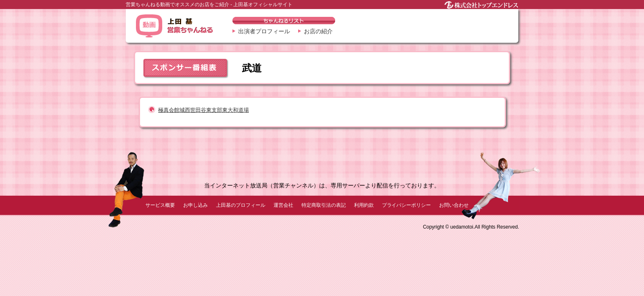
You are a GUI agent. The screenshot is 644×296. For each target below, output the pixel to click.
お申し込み (195, 205)
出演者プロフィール (264, 31)
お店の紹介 (318, 31)
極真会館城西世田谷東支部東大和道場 (204, 110)
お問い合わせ (454, 205)
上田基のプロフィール (241, 205)
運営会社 (283, 205)
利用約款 (364, 205)
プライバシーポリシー (407, 205)
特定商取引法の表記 (324, 205)
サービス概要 (160, 205)
